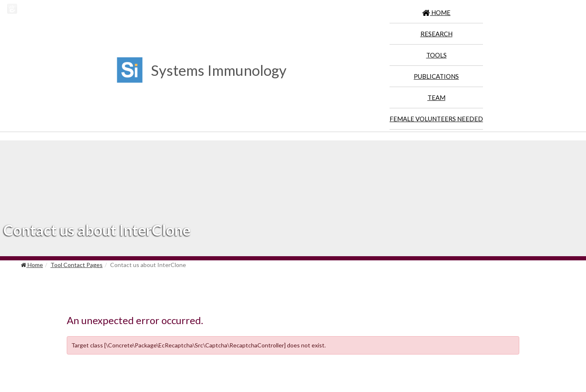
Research (436, 34)
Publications (436, 76)
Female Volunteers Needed (436, 119)
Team (436, 97)
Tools (436, 55)
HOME (436, 12)
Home (32, 265)
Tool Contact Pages (77, 265)
